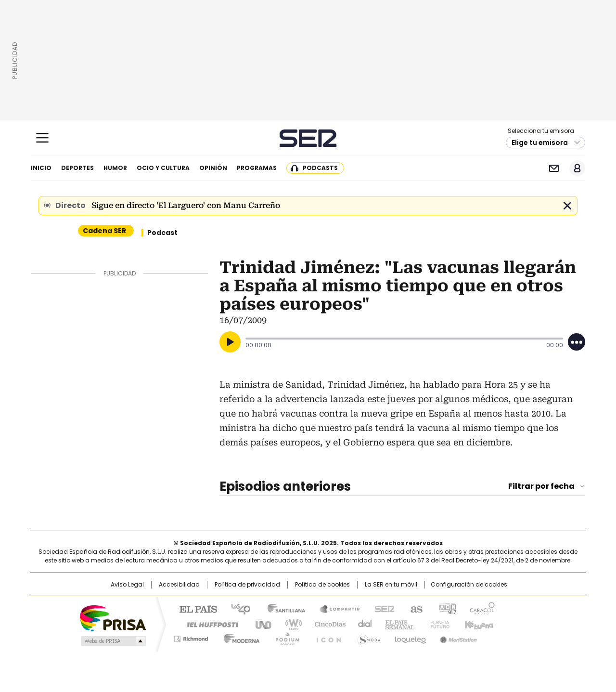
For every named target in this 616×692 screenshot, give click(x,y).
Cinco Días (327, 624)
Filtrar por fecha (541, 486)
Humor (115, 168)
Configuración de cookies (469, 585)
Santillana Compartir (335, 608)
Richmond (191, 637)
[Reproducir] (230, 342)
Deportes (77, 168)
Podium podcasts (284, 637)
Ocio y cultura (163, 168)
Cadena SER (308, 138)
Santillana (282, 608)
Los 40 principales (237, 608)
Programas (257, 168)
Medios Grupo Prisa (112, 641)
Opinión (213, 168)
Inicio (41, 168)
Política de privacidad (247, 585)
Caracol (482, 608)
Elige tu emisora (540, 143)
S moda (367, 637)
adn (446, 608)
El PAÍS (194, 608)
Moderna (239, 637)
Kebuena (478, 624)
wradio (289, 624)
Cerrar (567, 206)
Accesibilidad (179, 585)
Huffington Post (209, 624)
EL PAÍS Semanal (397, 624)
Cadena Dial (362, 624)
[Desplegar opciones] (577, 342)
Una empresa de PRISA (113, 618)
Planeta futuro (438, 624)
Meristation (457, 637)
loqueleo (410, 637)
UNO (260, 624)
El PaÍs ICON (326, 637)
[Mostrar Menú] (42, 138)
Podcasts (320, 168)
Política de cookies (322, 585)
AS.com (415, 608)
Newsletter (554, 168)
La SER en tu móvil (391, 585)
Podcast (162, 233)
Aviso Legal (127, 585)
